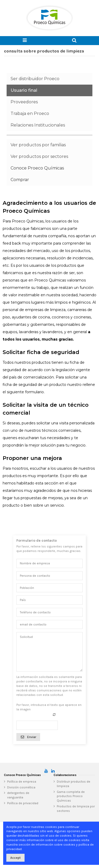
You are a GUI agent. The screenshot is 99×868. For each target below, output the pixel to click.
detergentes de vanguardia (18, 795)
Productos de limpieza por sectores (76, 809)
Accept (15, 858)
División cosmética (21, 787)
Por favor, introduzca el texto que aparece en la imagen (49, 707)
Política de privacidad (23, 803)
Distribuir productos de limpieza (74, 784)
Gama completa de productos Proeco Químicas (71, 796)
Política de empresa (22, 782)
